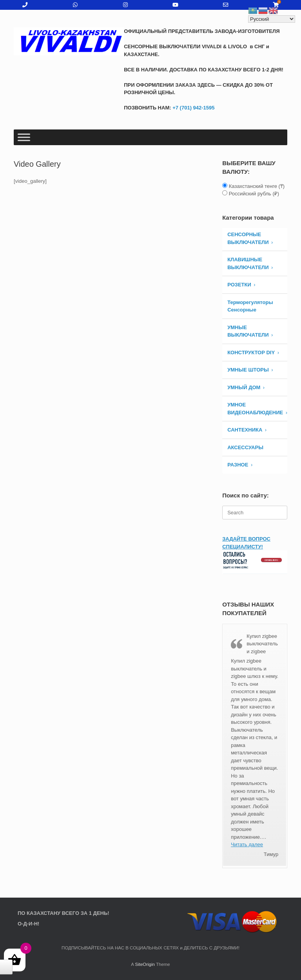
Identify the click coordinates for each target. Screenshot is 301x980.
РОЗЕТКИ (239, 285)
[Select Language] (272, 19)
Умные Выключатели (248, 331)
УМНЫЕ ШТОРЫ (248, 370)
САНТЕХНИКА (245, 430)
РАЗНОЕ (238, 465)
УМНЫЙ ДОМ (244, 387)
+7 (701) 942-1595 (193, 108)
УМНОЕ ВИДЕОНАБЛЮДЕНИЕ (255, 409)
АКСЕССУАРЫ (245, 447)
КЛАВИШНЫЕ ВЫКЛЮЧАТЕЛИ (248, 263)
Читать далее (247, 844)
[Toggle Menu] (24, 137)
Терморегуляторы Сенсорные (250, 306)
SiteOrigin (145, 964)
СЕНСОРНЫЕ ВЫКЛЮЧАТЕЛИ (248, 238)
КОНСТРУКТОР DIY (251, 352)
